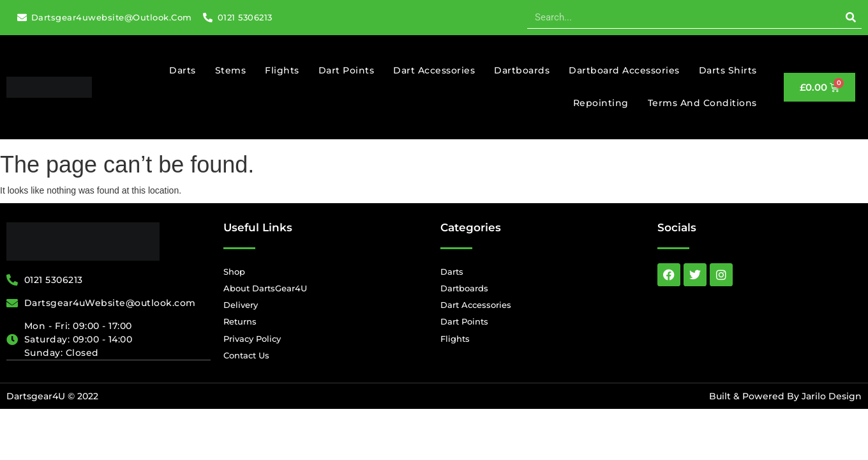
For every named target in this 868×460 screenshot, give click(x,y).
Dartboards (522, 70)
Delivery (241, 305)
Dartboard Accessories (624, 70)
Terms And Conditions (702, 103)
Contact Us (246, 355)
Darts (183, 70)
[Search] (850, 17)
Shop (234, 272)
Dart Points (347, 70)
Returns (240, 321)
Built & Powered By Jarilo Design (785, 396)
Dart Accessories (434, 70)
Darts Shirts (728, 70)
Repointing (601, 103)
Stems (231, 70)
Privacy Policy (252, 339)
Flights (282, 70)
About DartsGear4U (265, 288)
